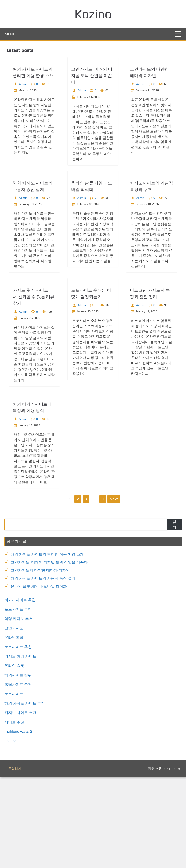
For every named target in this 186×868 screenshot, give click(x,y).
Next (114, 590)
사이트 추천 (16, 813)
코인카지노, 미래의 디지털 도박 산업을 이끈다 (92, 99)
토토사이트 (15, 785)
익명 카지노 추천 (20, 710)
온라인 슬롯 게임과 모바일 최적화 (40, 677)
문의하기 (15, 860)
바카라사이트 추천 (21, 691)
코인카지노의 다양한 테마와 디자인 (42, 661)
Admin (24, 107)
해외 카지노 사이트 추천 (26, 794)
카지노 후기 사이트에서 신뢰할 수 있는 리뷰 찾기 (34, 365)
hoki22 (12, 832)
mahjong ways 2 (20, 822)
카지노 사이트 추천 (22, 804)
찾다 (173, 615)
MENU (10, 34)
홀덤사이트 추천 (19, 775)
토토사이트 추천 (19, 700)
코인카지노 (15, 719)
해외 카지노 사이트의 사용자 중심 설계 (44, 669)
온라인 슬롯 (16, 757)
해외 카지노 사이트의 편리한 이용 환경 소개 (49, 645)
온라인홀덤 (15, 728)
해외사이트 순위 (19, 766)
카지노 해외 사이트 (22, 747)
